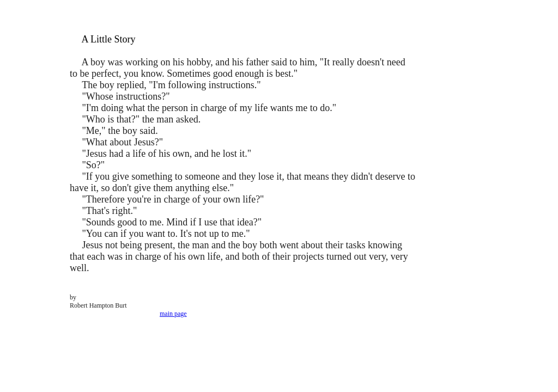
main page (173, 314)
